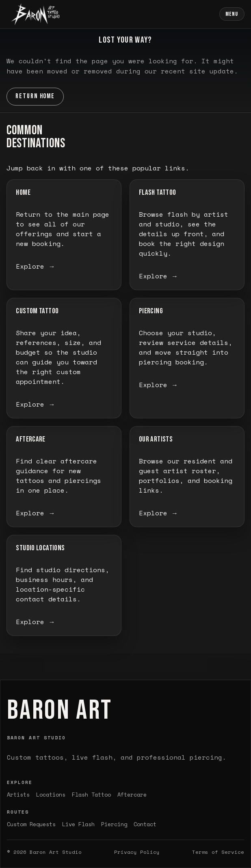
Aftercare (132, 795)
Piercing (114, 824)
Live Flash (78, 824)
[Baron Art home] (35, 14)
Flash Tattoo (91, 795)
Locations (51, 795)
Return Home (35, 96)
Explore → (35, 266)
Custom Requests (31, 824)
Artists (18, 795)
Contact (145, 824)
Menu (232, 14)
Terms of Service (218, 852)
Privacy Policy (137, 852)
